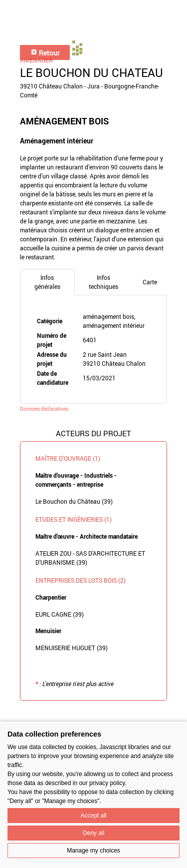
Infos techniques (103, 282)
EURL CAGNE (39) (60, 614)
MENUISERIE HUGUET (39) (72, 648)
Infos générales (47, 282)
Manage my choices (93, 851)
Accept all (93, 816)
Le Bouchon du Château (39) (74, 501)
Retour (45, 53)
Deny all (93, 833)
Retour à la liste (94, 716)
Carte (150, 282)
